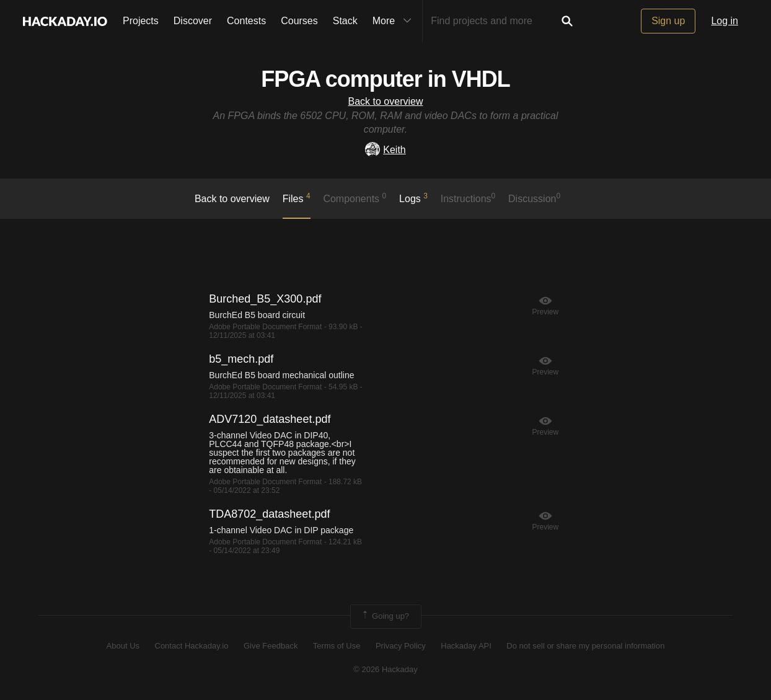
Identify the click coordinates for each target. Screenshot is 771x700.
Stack (345, 21)
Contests (246, 21)
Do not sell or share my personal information (585, 646)
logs (413, 198)
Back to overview (386, 101)
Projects (141, 21)
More (395, 21)
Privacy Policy (401, 646)
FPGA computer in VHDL (385, 79)
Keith (385, 150)
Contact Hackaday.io (192, 646)
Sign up (668, 21)
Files (297, 198)
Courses (299, 21)
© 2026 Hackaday (385, 669)
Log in (725, 21)
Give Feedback (271, 646)
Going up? (385, 616)
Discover (193, 21)
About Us (123, 646)
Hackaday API (466, 646)
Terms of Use (337, 646)
